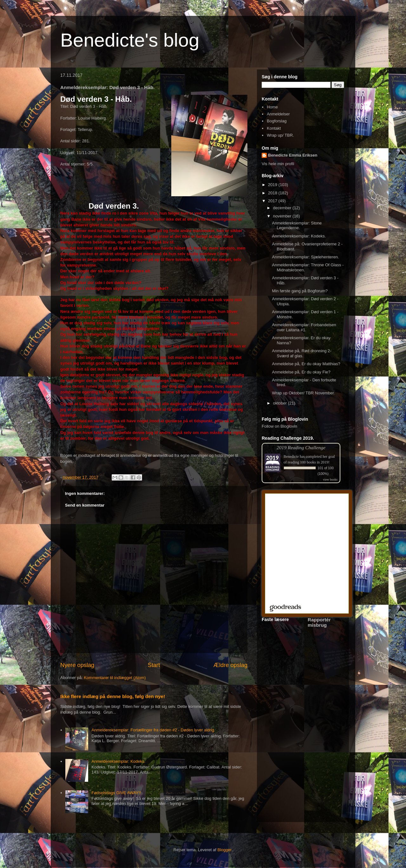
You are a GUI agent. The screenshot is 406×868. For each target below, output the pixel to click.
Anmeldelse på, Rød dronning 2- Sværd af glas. (301, 353)
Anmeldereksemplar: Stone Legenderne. (297, 226)
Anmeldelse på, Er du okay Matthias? (306, 364)
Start (154, 665)
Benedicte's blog (130, 40)
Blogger (225, 850)
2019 (273, 185)
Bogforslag (277, 121)
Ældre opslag (230, 665)
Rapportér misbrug (319, 622)
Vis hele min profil (278, 164)
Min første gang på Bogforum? (300, 291)
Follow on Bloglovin (279, 426)
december (283, 208)
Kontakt (274, 128)
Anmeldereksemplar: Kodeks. (118, 761)
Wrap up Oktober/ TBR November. (303, 393)
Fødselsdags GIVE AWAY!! (116, 793)
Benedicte (291, 457)
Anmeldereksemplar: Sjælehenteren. (305, 257)
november (283, 216)
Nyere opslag (77, 665)
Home (272, 107)
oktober (281, 403)
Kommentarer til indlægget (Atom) (115, 678)
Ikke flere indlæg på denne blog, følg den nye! (113, 696)
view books (330, 479)
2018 (273, 193)
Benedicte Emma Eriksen (293, 155)
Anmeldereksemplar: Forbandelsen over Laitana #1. (304, 327)
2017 (273, 201)
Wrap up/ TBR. (280, 135)
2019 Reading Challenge (301, 447)
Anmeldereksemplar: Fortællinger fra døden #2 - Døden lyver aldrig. (153, 730)
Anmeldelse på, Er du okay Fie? (301, 372)
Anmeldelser (278, 114)
